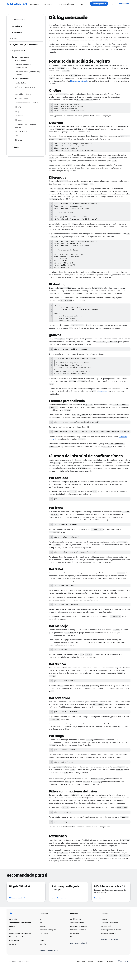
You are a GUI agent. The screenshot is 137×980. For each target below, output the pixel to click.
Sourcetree (103, 403)
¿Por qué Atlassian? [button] (68, 4)
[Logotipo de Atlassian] (17, 4)
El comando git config (79, 80)
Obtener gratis (111, 4)
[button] (83, 4)
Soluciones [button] (50, 4)
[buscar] (122, 4)
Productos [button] (36, 4)
